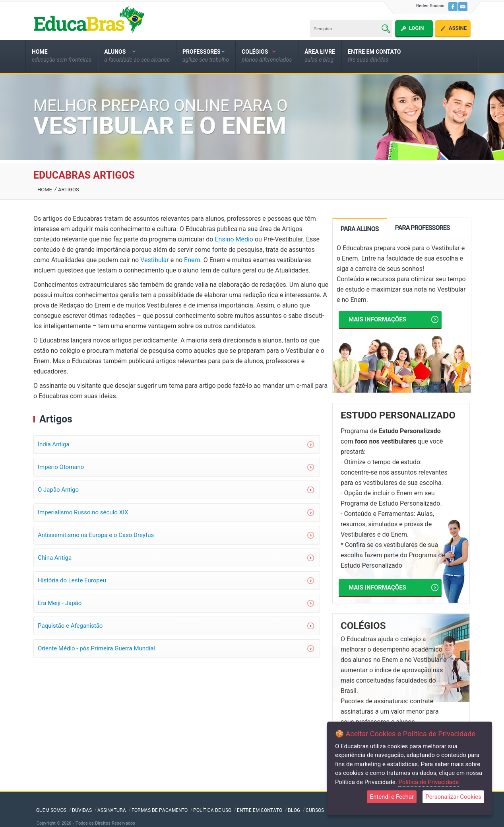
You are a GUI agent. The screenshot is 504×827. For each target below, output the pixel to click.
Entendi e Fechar (392, 797)
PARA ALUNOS (360, 229)
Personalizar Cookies (453, 797)
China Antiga (55, 558)
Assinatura (112, 810)
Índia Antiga (54, 444)
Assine (458, 28)
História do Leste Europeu (72, 580)
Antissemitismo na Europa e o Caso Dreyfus (96, 535)
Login (416, 28)
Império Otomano (61, 467)
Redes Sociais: (431, 5)
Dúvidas (82, 810)
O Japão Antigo (58, 490)
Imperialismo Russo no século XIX (83, 512)
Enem (192, 260)
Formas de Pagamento (160, 810)
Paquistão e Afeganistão (70, 626)
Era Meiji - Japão (60, 603)
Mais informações (394, 319)
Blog (294, 810)
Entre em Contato (260, 810)
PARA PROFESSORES (423, 228)
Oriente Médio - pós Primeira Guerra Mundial (96, 648)
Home (45, 190)
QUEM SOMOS (51, 810)
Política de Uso (212, 810)
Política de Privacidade (428, 782)
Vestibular (155, 260)
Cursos (315, 810)
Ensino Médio (234, 239)
